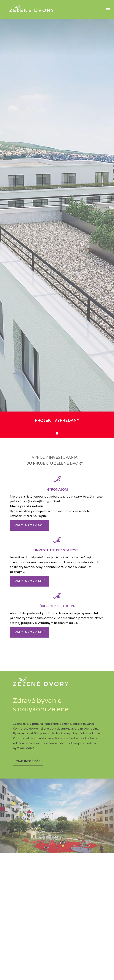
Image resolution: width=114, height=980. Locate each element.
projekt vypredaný (57, 420)
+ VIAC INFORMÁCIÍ (28, 761)
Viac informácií (30, 525)
